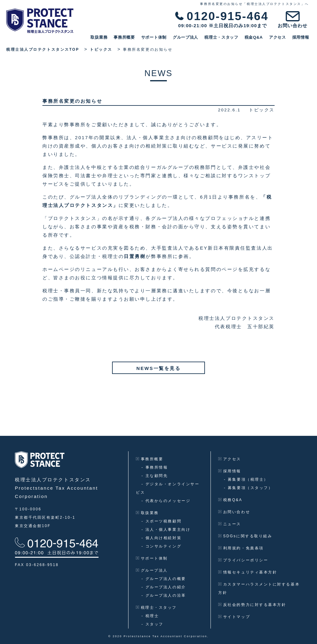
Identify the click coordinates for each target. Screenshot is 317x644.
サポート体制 (155, 37)
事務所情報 (155, 467)
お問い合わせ (234, 512)
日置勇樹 (135, 256)
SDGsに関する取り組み (245, 536)
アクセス (279, 37)
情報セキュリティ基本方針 (248, 572)
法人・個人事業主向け (166, 530)
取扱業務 (101, 37)
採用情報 (302, 37)
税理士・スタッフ (223, 37)
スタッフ (152, 624)
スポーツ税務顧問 (161, 521)
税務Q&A (230, 500)
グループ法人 (187, 37)
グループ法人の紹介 (164, 587)
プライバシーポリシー (243, 560)
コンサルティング (161, 546)
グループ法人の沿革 (164, 595)
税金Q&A (255, 37)
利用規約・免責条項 (241, 548)
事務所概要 (126, 37)
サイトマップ (234, 617)
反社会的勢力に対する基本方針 (252, 605)
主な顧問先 (155, 476)
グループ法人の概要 (164, 579)
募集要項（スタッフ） (248, 488)
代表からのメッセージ (166, 501)
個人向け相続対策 (161, 538)
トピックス (262, 110)
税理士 (150, 616)
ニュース (230, 524)
